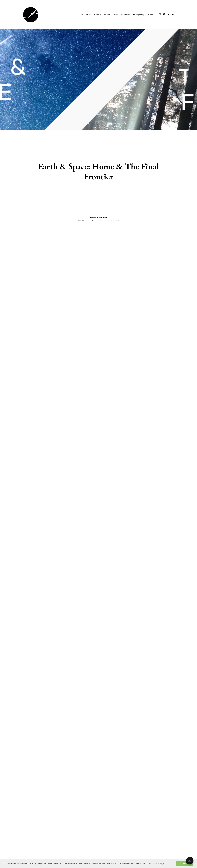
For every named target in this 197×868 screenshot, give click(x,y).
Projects (150, 15)
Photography (139, 15)
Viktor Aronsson (99, 218)
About (89, 15)
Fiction (107, 15)
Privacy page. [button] (159, 863)
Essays (116, 15)
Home (80, 15)
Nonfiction (126, 15)
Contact (98, 15)
